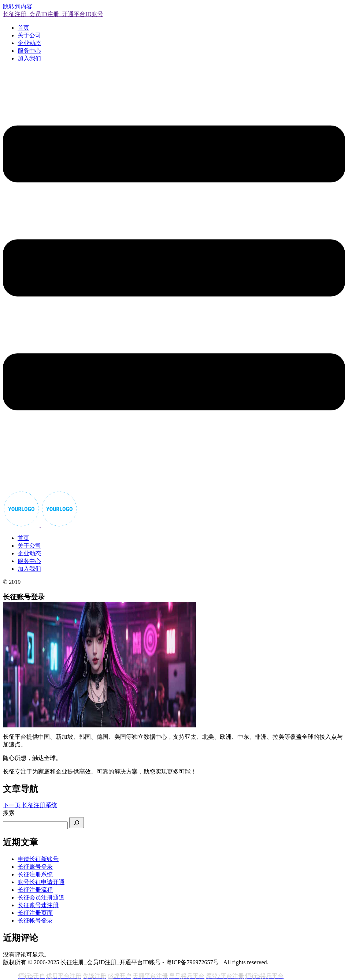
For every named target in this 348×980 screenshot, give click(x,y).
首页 (23, 28)
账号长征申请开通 (41, 882)
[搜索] (77, 823)
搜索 (9, 813)
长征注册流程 (35, 890)
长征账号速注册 (38, 905)
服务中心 (29, 51)
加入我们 (29, 58)
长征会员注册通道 (41, 897)
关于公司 (29, 35)
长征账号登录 (35, 867)
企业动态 (29, 43)
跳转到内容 (18, 6)
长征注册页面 (35, 913)
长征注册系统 (35, 874)
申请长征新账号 (38, 859)
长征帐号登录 (35, 921)
